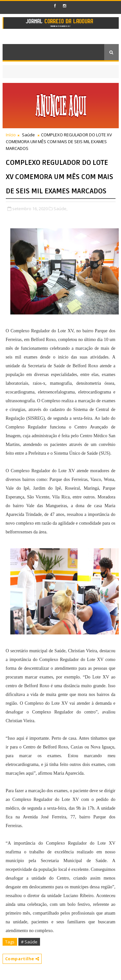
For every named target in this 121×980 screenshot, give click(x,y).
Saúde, (60, 209)
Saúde (28, 135)
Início (11, 135)
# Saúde (29, 942)
